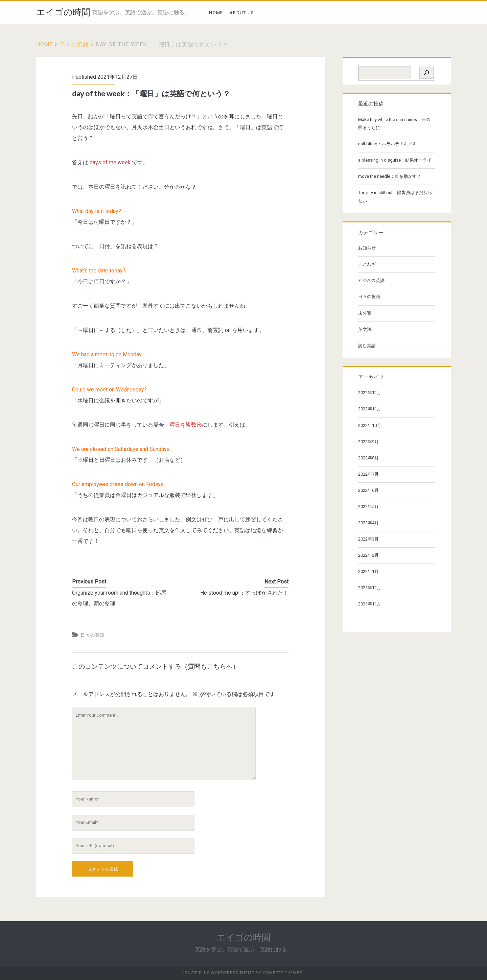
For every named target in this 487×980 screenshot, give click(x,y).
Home (45, 44)
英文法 (365, 329)
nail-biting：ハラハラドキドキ (388, 144)
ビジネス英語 (371, 280)
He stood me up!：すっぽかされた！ (244, 593)
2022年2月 (368, 555)
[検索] (426, 73)
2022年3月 (368, 539)
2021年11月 (370, 604)
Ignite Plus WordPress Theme (219, 973)
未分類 (365, 313)
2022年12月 (370, 393)
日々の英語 (74, 44)
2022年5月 (368, 507)
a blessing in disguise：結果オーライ (395, 160)
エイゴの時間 (63, 12)
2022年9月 (368, 442)
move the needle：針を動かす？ (390, 176)
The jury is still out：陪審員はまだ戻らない (395, 197)
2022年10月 (370, 425)
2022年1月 (368, 571)
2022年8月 (368, 458)
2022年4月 (368, 523)
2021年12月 (370, 588)
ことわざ (367, 264)
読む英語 (367, 346)
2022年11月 (370, 409)
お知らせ (367, 248)
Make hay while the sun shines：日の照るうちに (394, 124)
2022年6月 (368, 490)
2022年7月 (368, 474)
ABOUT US (242, 13)
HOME (216, 13)
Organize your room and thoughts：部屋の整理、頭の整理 (119, 598)
